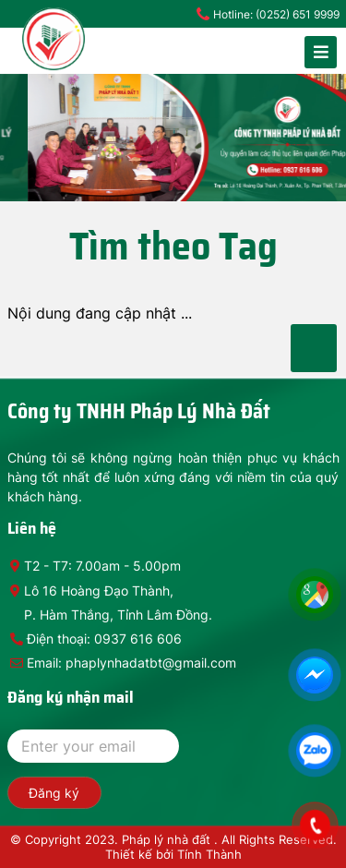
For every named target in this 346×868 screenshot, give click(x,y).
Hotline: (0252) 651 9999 (276, 14)
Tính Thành (209, 854)
